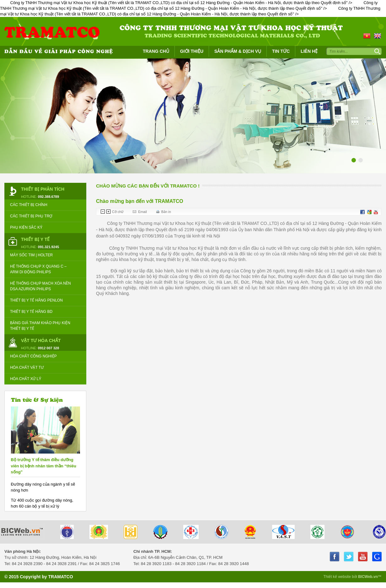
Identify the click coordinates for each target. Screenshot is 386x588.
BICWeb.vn (368, 577)
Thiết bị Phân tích (43, 189)
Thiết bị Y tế (35, 239)
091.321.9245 (48, 247)
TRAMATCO (60, 577)
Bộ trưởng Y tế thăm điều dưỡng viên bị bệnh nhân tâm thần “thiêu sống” (44, 466)
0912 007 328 (48, 348)
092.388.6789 (48, 197)
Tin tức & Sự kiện (37, 400)
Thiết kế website (338, 577)
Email (142, 212)
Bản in (166, 212)
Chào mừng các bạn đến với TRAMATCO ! (148, 186)
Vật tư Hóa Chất (41, 340)
